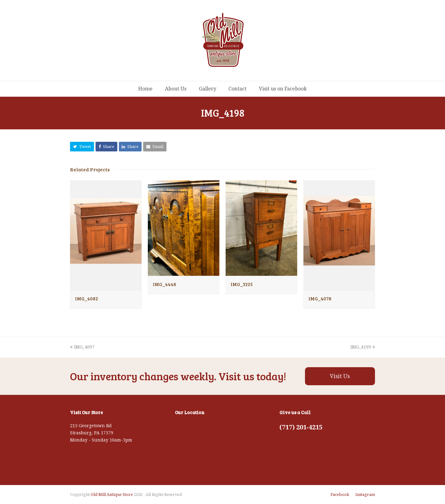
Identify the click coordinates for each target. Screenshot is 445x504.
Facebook (340, 495)
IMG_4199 (363, 347)
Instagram (365, 495)
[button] (82, 147)
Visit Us (340, 376)
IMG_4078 (320, 298)
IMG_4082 (87, 298)
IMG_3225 (242, 284)
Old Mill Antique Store (112, 495)
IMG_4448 (164, 284)
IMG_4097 (82, 347)
